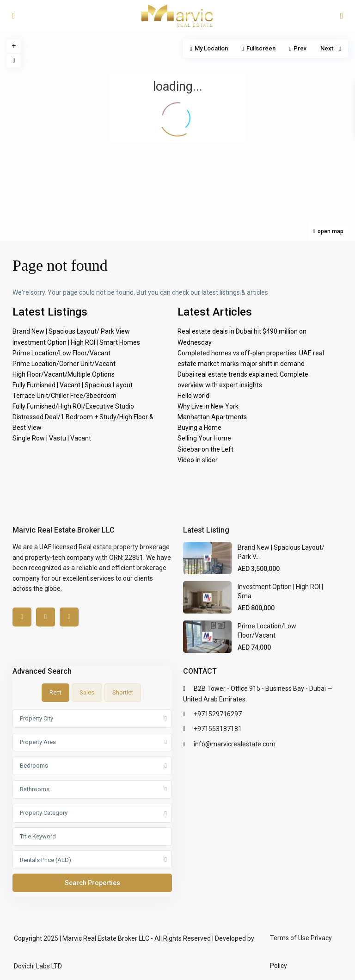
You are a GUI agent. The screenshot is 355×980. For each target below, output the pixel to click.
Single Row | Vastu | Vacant (52, 438)
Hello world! (194, 396)
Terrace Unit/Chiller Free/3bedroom (64, 396)
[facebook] (22, 617)
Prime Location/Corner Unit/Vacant (64, 364)
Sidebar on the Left (205, 449)
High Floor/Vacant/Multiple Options (64, 374)
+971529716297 (218, 714)
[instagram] (69, 617)
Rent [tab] (55, 692)
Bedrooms (34, 766)
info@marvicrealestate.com (235, 744)
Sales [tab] (87, 692)
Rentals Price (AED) (46, 860)
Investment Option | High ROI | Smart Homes (76, 342)
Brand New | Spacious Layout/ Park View (71, 331)
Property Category (44, 813)
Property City (37, 718)
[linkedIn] (46, 617)
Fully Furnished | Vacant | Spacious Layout (73, 385)
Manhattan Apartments (212, 417)
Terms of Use (290, 938)
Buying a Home (199, 428)
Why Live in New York (208, 406)
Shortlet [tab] (123, 692)
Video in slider (198, 460)
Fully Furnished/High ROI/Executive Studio (73, 406)
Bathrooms (35, 789)
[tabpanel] (92, 803)
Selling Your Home (204, 438)
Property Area (38, 742)
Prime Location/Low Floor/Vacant (61, 353)
